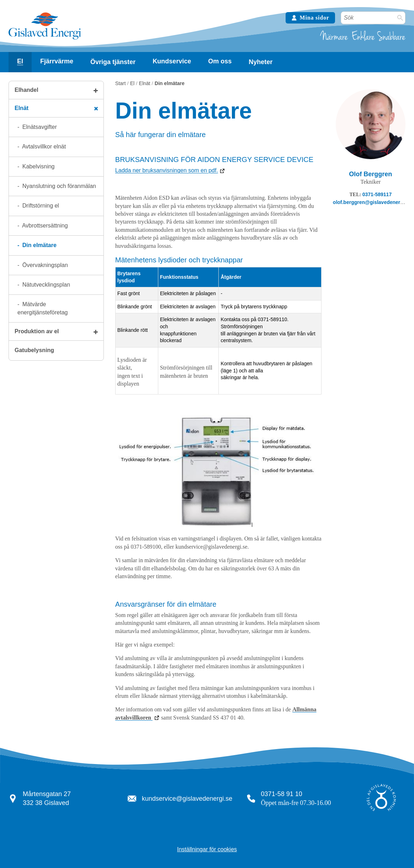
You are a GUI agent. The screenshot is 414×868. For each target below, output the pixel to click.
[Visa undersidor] (20, 61)
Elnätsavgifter (39, 127)
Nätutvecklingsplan (45, 285)
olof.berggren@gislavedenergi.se (372, 202)
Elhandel (26, 90)
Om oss (220, 61)
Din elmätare (38, 245)
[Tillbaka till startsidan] (45, 39)
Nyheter (261, 62)
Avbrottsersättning (44, 226)
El (20, 61)
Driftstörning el (40, 206)
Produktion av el (37, 331)
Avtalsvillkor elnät (43, 147)
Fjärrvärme (57, 61)
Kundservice (172, 61)
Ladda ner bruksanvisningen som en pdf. (167, 170)
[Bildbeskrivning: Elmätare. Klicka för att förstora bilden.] (218, 525)
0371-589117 (377, 194)
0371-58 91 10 (282, 794)
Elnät (22, 108)
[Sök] (400, 18)
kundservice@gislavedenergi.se (187, 799)
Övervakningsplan (44, 265)
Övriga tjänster (113, 62)
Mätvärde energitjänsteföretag (43, 308)
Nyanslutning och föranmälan (58, 186)
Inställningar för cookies (207, 849)
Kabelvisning (38, 166)
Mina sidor (310, 18)
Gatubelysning (34, 350)
